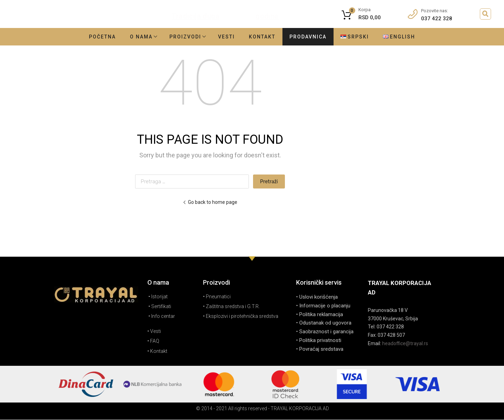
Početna (102, 37)
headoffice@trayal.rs (405, 343)
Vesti (226, 37)
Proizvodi (185, 37)
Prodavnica (308, 37)
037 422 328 (437, 19)
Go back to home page (210, 202)
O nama (141, 37)
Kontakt (262, 37)
